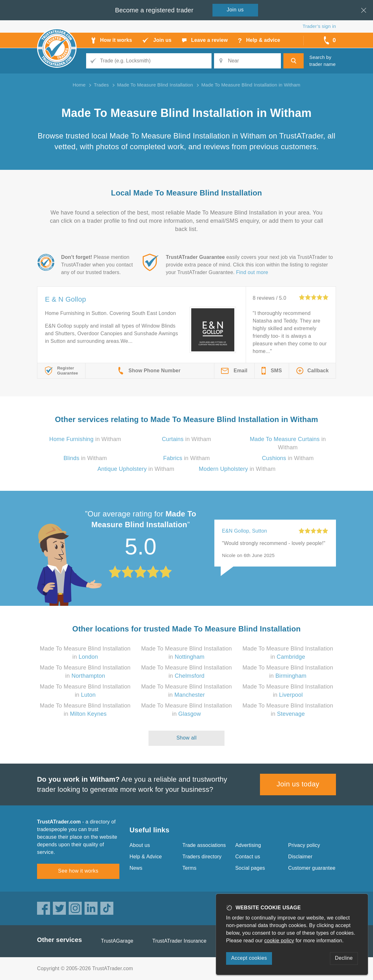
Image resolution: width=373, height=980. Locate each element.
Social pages (250, 868)
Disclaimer (300, 857)
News (136, 868)
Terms (190, 868)
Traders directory (202, 857)
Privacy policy (304, 845)
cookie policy (279, 941)
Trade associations (204, 845)
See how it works (78, 871)
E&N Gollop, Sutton (244, 531)
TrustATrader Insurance (179, 941)
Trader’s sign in (319, 26)
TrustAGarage (117, 941)
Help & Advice (146, 857)
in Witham (85, 439)
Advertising (248, 845)
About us (140, 845)
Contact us (248, 857)
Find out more (252, 272)
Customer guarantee (312, 868)
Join (235, 10)
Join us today (298, 784)
